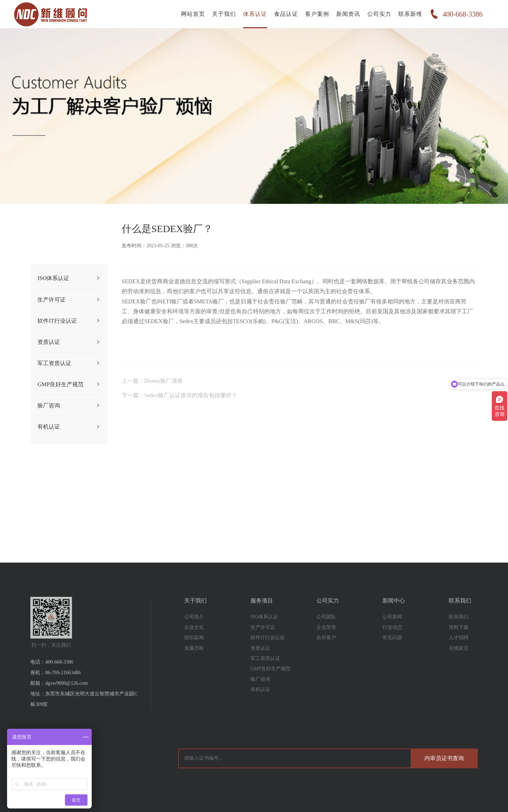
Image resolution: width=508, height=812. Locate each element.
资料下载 (459, 639)
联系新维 (410, 14)
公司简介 (194, 628)
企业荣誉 (326, 639)
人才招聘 (459, 649)
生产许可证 (69, 300)
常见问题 (392, 649)
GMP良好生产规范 (69, 384)
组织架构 (194, 649)
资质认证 (69, 342)
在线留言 (459, 659)
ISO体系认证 (69, 278)
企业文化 (194, 639)
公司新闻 (392, 628)
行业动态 (392, 639)
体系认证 (255, 14)
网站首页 (193, 14)
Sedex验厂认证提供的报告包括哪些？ (191, 407)
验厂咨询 (69, 406)
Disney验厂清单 (164, 392)
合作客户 (326, 649)
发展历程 (194, 659)
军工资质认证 (69, 363)
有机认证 (69, 427)
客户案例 (317, 14)
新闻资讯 (348, 14)
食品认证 (286, 14)
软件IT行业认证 (69, 321)
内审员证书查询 (444, 758)
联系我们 (459, 628)
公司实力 (379, 14)
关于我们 (224, 14)
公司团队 (326, 628)
